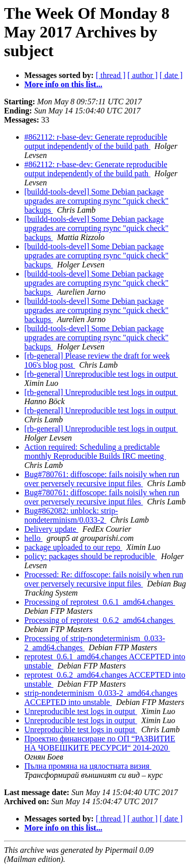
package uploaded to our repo (73, 547)
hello (33, 538)
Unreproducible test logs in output (81, 711)
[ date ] (171, 75)
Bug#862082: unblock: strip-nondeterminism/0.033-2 (71, 515)
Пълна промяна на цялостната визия (88, 766)
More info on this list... (63, 84)
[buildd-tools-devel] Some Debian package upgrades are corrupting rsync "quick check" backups (97, 201)
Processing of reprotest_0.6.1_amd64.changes (100, 602)
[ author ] (143, 75)
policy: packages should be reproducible (91, 556)
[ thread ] (111, 75)
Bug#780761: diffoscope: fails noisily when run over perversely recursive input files (102, 479)
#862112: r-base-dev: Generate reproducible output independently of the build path (96, 142)
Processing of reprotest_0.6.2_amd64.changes (100, 620)
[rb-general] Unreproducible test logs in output (101, 374)
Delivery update (51, 529)
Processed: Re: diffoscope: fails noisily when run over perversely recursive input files (104, 579)
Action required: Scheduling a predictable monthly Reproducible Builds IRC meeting (95, 451)
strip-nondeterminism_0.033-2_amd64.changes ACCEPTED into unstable (101, 698)
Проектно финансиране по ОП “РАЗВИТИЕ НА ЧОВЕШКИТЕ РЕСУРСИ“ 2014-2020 (100, 743)
